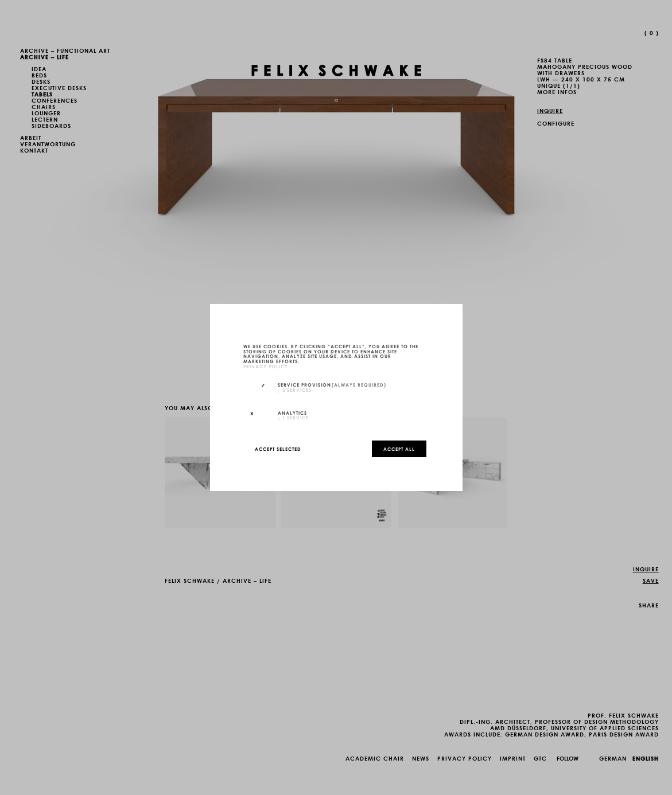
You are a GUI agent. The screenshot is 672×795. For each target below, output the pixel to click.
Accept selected (278, 449)
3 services (295, 389)
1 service (293, 417)
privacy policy (266, 366)
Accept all (399, 449)
